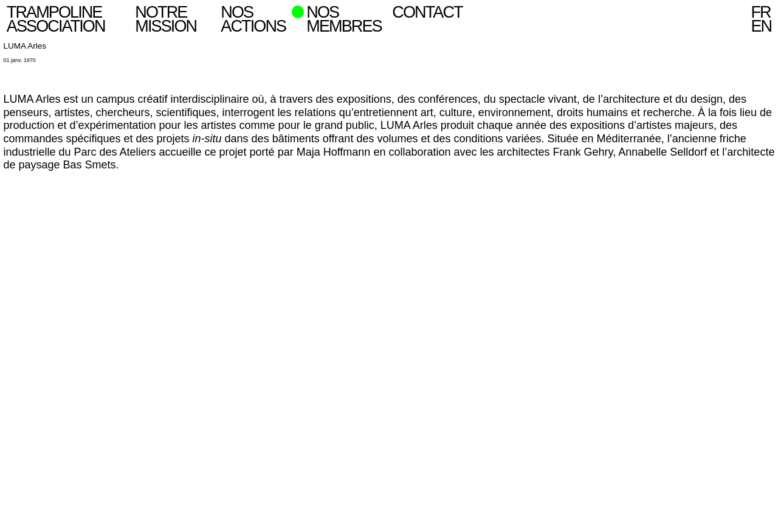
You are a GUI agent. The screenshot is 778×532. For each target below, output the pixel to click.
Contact (427, 12)
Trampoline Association (56, 19)
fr (760, 12)
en (761, 26)
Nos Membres (344, 19)
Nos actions (253, 19)
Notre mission (166, 19)
